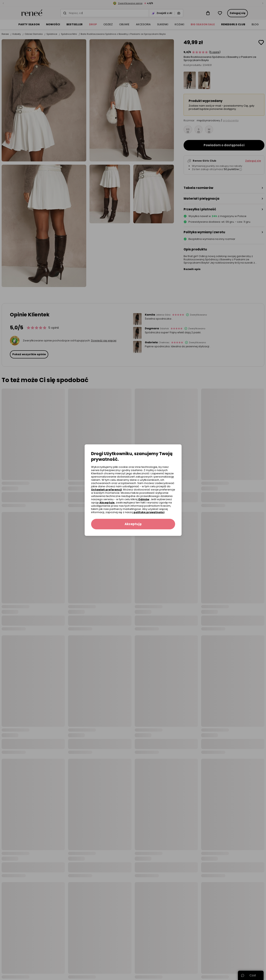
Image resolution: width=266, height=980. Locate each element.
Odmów (144, 499)
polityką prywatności (149, 512)
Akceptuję (107, 503)
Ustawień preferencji (106, 490)
